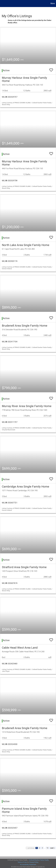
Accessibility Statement (28, 865)
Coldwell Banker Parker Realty (39, 860)
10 (47, 848)
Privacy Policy (34, 862)
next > (53, 848)
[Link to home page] (2, 4)
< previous (30, 848)
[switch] (51, 69)
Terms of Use (22, 862)
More (53, 3)
